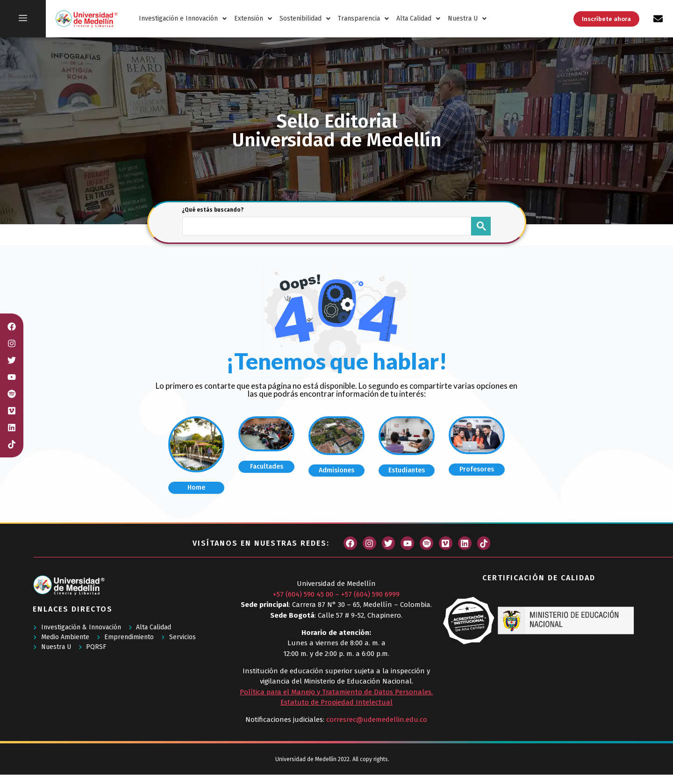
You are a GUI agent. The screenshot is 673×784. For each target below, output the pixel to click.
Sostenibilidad (305, 18)
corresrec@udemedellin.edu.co (377, 720)
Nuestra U (467, 18)
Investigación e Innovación (183, 18)
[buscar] (326, 225)
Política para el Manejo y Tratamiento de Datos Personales (336, 692)
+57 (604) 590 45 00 (303, 594)
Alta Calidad (418, 18)
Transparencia (363, 18)
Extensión (253, 18)
